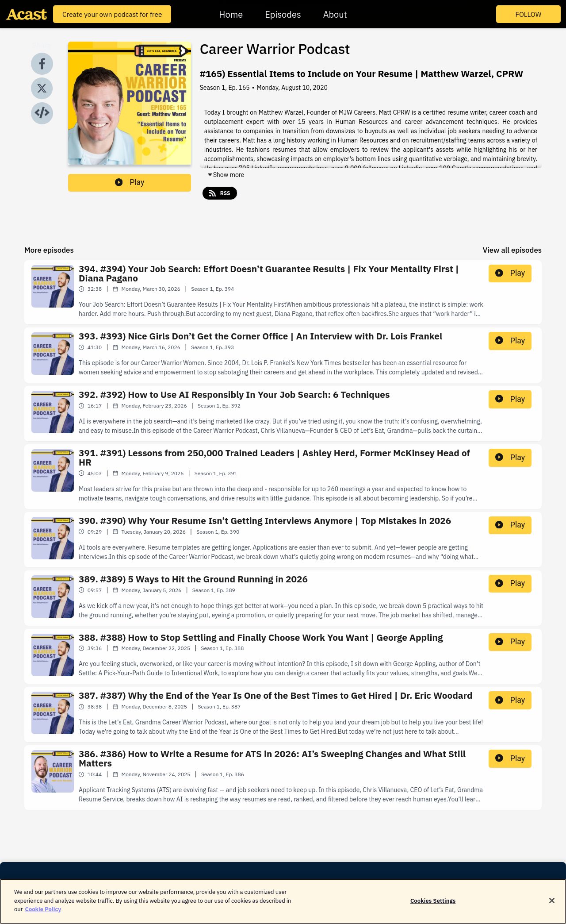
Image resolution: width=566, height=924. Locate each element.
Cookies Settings (433, 903)
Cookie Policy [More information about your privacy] (43, 912)
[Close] (552, 903)
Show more (226, 175)
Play (130, 182)
